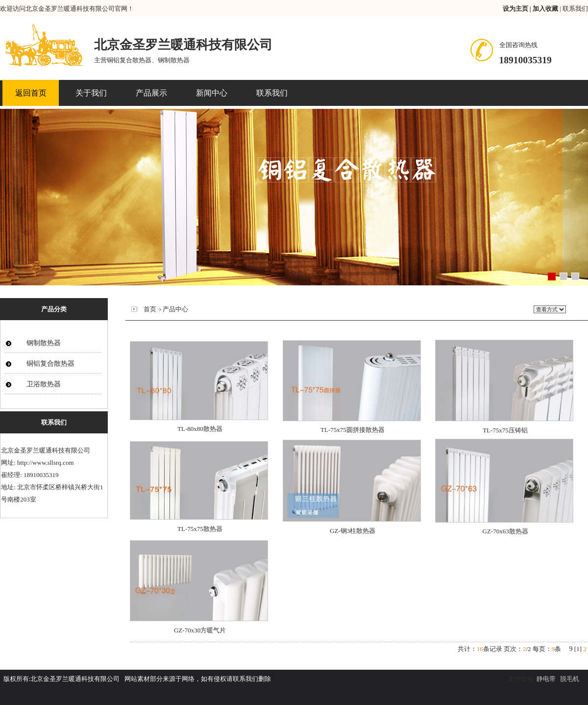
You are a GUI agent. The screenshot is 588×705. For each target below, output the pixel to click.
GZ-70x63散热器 (505, 531)
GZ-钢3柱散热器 (353, 531)
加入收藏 (546, 9)
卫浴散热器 (44, 384)
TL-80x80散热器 (200, 429)
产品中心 (175, 309)
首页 (150, 309)
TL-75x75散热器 (200, 529)
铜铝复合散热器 (50, 364)
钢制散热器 (44, 343)
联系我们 (575, 9)
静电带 (546, 679)
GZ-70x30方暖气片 (200, 630)
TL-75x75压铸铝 (505, 430)
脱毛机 (570, 679)
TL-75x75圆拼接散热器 (353, 430)
